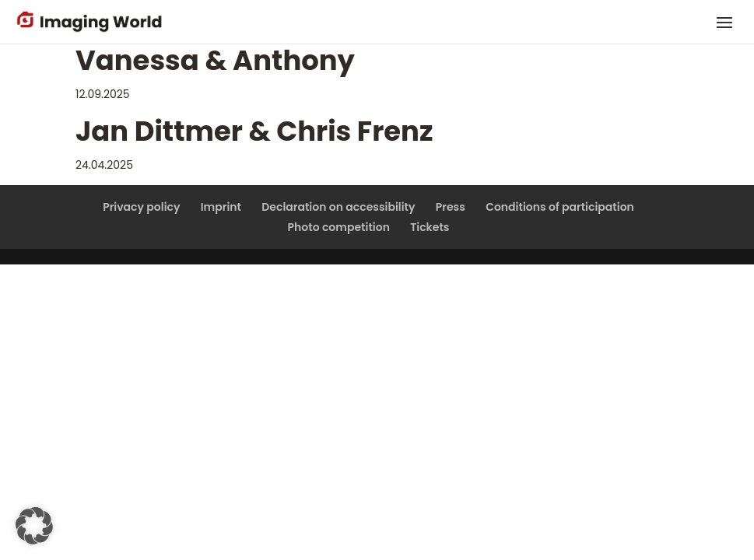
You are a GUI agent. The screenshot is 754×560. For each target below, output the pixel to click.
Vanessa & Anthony (215, 60)
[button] (34, 526)
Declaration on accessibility (338, 207)
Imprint (221, 207)
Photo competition (339, 227)
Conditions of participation (560, 207)
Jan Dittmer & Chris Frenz (254, 131)
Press (451, 207)
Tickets (430, 227)
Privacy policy (141, 207)
